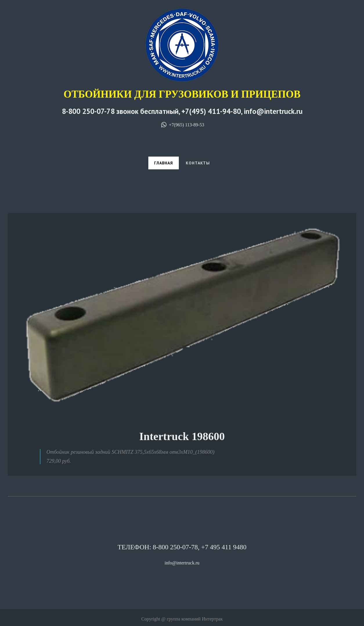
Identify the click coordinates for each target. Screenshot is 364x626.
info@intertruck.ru (182, 563)
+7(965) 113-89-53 (182, 125)
